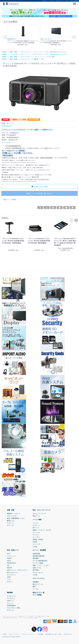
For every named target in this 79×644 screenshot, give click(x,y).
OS (8, 565)
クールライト (11, 598)
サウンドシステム (39, 578)
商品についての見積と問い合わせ (39, 193)
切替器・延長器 (38, 539)
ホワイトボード (38, 572)
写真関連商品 (11, 605)
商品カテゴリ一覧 (39, 593)
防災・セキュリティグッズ (41, 510)
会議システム (37, 568)
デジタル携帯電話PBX (40, 561)
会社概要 (40, 634)
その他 (35, 547)
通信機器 (36, 558)
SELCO (9, 568)
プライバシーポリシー (29, 634)
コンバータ (36, 544)
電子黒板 (36, 570)
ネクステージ (11, 575)
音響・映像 (11, 510)
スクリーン (11, 523)
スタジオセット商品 (14, 608)
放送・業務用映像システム (16, 518)
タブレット (36, 525)
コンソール (36, 532)
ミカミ (9, 579)
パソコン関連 (37, 520)
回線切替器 (36, 554)
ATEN (9, 577)
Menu (75, 3)
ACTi (9, 554)
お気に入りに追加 (39, 187)
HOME (5, 634)
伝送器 (35, 542)
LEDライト (11, 601)
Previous (5, 37)
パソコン (36, 523)
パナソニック (11, 556)
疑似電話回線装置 (39, 556)
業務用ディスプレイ (14, 514)
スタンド (10, 603)
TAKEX (9, 558)
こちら (25, 618)
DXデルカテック (12, 572)
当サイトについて (14, 634)
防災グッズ (36, 516)
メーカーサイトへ (8, 142)
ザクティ (10, 582)
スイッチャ (36, 537)
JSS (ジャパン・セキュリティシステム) (20, 570)
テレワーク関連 (38, 563)
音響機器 (36, 582)
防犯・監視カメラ (13, 550)
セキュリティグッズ (39, 514)
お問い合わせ (68, 634)
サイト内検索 (37, 595)
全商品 (4, 52)
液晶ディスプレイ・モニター (42, 530)
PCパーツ (36, 528)
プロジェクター (12, 516)
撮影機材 (10, 593)
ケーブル (36, 535)
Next (74, 37)
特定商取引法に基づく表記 (54, 634)
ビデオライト (11, 596)
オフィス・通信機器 (39, 550)
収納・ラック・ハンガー (41, 565)
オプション (11, 525)
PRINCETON (11, 563)
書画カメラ (11, 521)
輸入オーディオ (38, 584)
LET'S (9, 561)
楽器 (34, 587)
